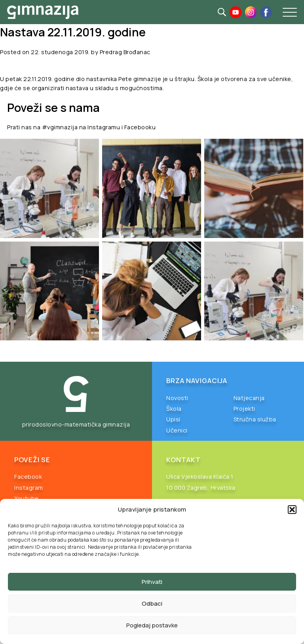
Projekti (244, 409)
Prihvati (152, 582)
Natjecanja (249, 398)
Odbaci (152, 603)
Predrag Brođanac (125, 52)
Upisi (173, 419)
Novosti (177, 398)
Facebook (28, 477)
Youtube (27, 498)
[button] (292, 510)
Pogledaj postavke (152, 625)
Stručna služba (255, 419)
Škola (174, 409)
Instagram (29, 488)
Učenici (177, 430)
